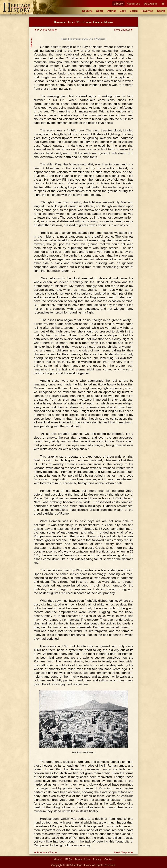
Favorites (147, 11)
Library (118, 4)
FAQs (69, 859)
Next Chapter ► (124, 30)
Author (112, 11)
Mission (58, 859)
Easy (123, 11)
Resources (133, 4)
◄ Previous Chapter (46, 30)
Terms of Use (83, 859)
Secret (161, 11)
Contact (109, 859)
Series (134, 11)
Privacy (97, 859)
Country (87, 11)
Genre (100, 11)
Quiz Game (151, 4)
